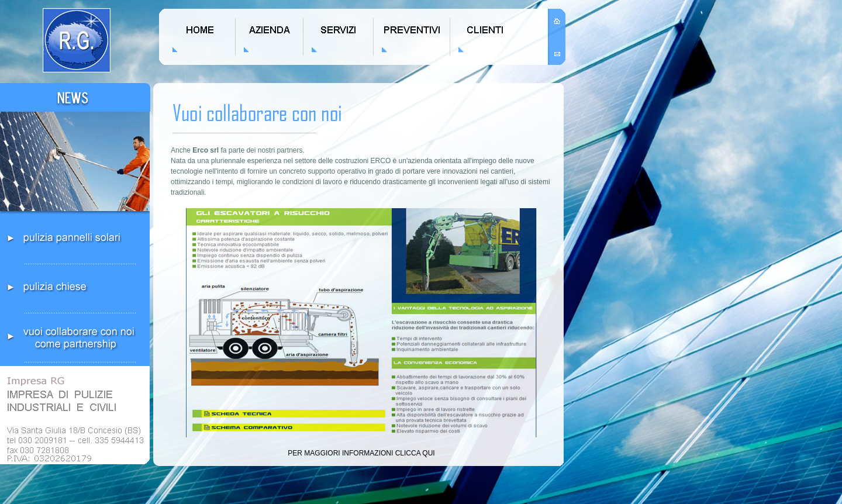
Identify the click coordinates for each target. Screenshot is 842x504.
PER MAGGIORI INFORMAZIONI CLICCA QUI (361, 453)
